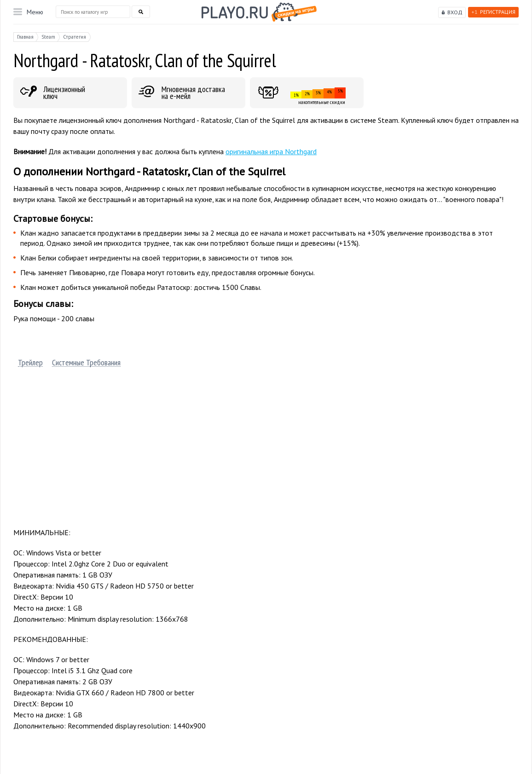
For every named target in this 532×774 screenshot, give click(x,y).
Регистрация (493, 12)
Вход (455, 12)
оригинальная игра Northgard (271, 151)
